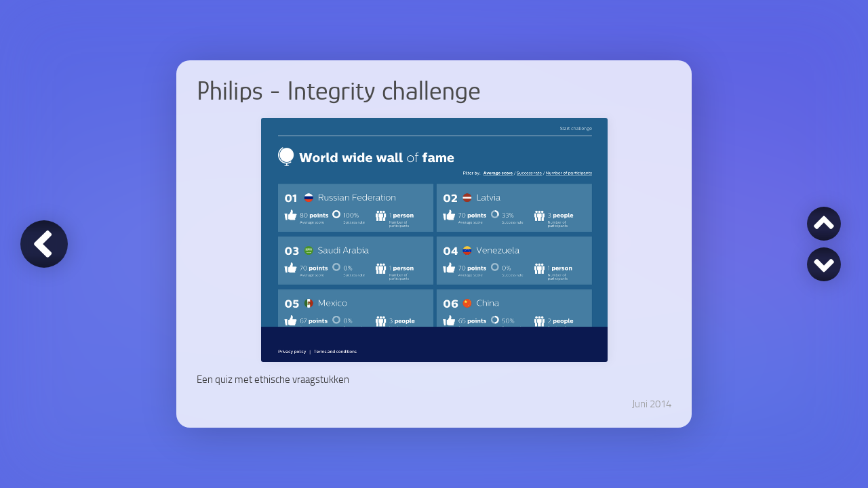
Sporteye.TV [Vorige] (824, 222)
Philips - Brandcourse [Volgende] (824, 266)
